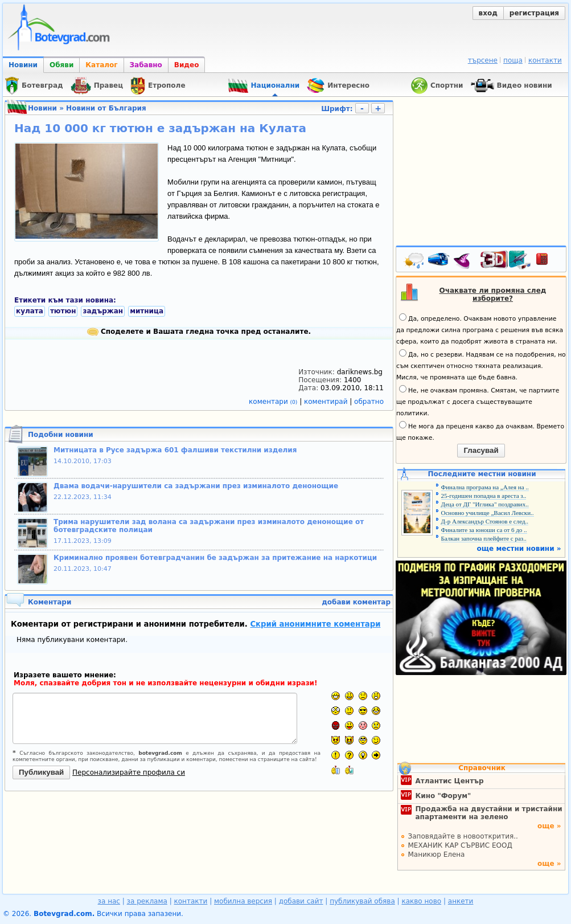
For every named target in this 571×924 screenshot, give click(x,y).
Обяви (61, 65)
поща (513, 60)
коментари (274, 402)
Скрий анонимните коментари (315, 624)
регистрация (534, 13)
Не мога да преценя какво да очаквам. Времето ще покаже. (480, 431)
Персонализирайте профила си (129, 772)
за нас (109, 901)
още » (549, 826)
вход (488, 13)
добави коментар (356, 602)
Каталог (101, 65)
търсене (483, 60)
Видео (187, 65)
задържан (103, 311)
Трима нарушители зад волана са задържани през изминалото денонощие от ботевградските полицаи (209, 526)
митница (147, 311)
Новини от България (106, 108)
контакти (545, 60)
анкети (461, 901)
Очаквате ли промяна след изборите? (493, 295)
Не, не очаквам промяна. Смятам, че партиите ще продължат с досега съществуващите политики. (478, 401)
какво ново (421, 901)
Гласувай (481, 450)
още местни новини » (519, 549)
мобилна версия (243, 901)
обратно (369, 402)
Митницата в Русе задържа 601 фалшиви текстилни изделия (175, 450)
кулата (30, 311)
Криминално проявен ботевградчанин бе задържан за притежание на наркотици (215, 558)
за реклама (147, 901)
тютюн (63, 311)
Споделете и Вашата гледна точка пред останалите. (199, 332)
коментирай (327, 402)
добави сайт (301, 901)
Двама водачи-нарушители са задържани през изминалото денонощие (196, 486)
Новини (23, 65)
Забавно (146, 65)
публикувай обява (362, 901)
